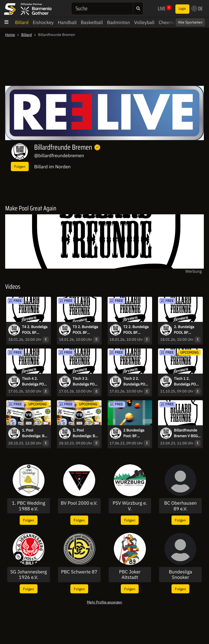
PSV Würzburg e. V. (130, 506)
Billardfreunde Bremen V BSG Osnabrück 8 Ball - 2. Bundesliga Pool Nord (187, 433)
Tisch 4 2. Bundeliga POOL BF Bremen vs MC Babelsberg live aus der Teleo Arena (35, 382)
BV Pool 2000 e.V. (79, 503)
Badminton (119, 22)
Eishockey (43, 22)
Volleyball (144, 22)
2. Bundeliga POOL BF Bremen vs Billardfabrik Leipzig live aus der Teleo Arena (187, 330)
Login (182, 9)
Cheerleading (172, 22)
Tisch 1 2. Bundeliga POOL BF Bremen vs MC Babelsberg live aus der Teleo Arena (187, 382)
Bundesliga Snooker (181, 575)
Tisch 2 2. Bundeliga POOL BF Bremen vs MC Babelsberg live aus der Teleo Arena (137, 382)
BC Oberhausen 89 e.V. (181, 506)
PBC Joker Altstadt (130, 575)
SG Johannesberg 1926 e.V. (29, 575)
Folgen (20, 166)
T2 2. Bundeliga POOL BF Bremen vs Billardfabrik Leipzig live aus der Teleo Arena (136, 330)
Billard (22, 22)
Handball (67, 22)
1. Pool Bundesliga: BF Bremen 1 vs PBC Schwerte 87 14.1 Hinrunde (85, 433)
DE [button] (197, 9)
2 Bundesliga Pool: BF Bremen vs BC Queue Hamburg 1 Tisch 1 (137, 433)
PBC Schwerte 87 (79, 572)
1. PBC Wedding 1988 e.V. (29, 506)
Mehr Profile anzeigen (104, 602)
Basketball (92, 22)
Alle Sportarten (190, 22)
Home (10, 35)
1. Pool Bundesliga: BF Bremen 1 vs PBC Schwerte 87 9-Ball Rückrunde (34, 433)
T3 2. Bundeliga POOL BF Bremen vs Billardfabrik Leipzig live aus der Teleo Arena (85, 330)
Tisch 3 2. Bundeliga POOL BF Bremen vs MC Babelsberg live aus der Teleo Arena (86, 382)
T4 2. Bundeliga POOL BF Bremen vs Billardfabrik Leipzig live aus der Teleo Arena (35, 330)
